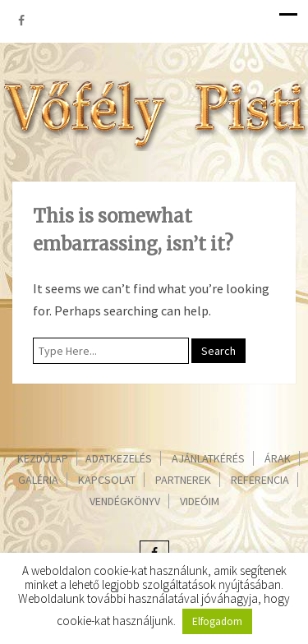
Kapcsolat (107, 480)
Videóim (200, 501)
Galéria (38, 480)
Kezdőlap (43, 458)
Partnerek (183, 480)
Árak (278, 458)
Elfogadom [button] (217, 621)
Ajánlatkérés (208, 458)
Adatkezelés (119, 458)
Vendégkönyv (125, 501)
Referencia (260, 480)
